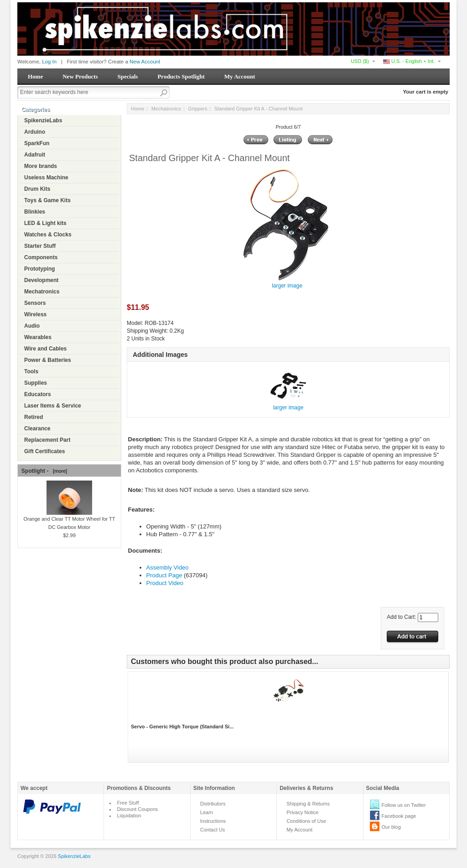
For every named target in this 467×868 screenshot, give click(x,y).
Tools (31, 371)
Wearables (38, 337)
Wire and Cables (45, 349)
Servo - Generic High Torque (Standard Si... (182, 727)
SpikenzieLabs (43, 120)
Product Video (165, 583)
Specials (128, 76)
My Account (240, 76)
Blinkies (35, 212)
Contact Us (213, 830)
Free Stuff (128, 803)
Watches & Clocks (48, 235)
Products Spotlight (181, 76)
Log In (49, 62)
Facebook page (399, 816)
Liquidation (129, 816)
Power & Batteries (48, 360)
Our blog (391, 827)
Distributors (213, 804)
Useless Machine (46, 178)
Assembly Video (168, 567)
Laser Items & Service (53, 406)
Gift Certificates (44, 451)
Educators (38, 394)
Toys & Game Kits (47, 200)
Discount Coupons (137, 809)
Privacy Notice (302, 812)
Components (41, 257)
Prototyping (39, 269)
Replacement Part (47, 440)
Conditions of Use (306, 821)
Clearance (37, 429)
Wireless (35, 314)
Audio (32, 326)
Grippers (197, 109)
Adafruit (35, 155)
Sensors (35, 303)
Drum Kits (37, 189)
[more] (59, 471)
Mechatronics (42, 292)
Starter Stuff (40, 246)
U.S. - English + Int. (409, 61)
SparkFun (37, 143)
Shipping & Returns (308, 804)
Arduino (35, 132)
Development (41, 280)
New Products (80, 76)
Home (35, 76)
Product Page (164, 575)
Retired (34, 417)
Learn (207, 812)
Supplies (36, 383)
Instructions (213, 821)
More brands (41, 166)
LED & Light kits (45, 223)
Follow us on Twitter (404, 805)
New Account (145, 62)
